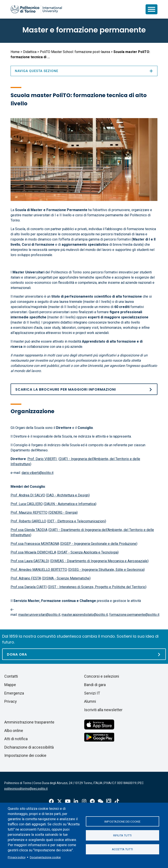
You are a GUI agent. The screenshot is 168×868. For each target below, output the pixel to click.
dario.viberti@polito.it (38, 473)
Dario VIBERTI (47, 459)
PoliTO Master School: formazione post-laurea (75, 52)
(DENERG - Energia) (63, 513)
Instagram (84, 801)
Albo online (14, 731)
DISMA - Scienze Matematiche (66, 578)
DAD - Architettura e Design (68, 495)
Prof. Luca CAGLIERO (27, 504)
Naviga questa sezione (84, 71)
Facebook (51, 801)
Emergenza (14, 693)
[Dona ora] (84, 654)
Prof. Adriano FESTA (26, 578)
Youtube (68, 801)
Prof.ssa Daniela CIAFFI (29, 587)
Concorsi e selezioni (102, 676)
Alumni (90, 701)
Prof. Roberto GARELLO (28, 521)
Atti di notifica (16, 739)
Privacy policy (17, 857)
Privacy (11, 701)
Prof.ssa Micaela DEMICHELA (33, 552)
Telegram (92, 801)
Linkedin (76, 801)
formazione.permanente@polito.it (134, 615)
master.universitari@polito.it (39, 615)
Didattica (30, 52)
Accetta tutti (122, 849)
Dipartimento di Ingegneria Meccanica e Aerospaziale (107, 561)
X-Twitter (60, 801)
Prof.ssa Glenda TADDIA (29, 530)
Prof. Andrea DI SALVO (28, 495)
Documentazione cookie (45, 857)
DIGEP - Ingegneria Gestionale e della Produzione (99, 544)
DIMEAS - (59, 561)
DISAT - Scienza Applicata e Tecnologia (88, 552)
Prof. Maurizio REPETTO (29, 513)
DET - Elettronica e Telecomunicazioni (77, 521)
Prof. (31, 459)
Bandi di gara (95, 685)
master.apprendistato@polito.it (85, 615)
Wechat (100, 801)
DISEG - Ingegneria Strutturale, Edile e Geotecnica (106, 570)
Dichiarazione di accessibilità (29, 747)
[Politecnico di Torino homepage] (36, 9)
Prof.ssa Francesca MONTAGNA (35, 544)
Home (15, 52)
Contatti (11, 676)
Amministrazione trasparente (29, 722)
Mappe (10, 685)
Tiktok (117, 801)
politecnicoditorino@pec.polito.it (26, 789)
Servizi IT (92, 693)
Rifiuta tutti (122, 835)
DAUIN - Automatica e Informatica (70, 504)
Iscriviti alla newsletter (103, 710)
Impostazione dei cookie (122, 821)
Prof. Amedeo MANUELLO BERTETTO (39, 570)
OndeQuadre (109, 801)
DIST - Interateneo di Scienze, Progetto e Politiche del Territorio (97, 587)
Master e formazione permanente (84, 30)
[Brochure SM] (84, 389)
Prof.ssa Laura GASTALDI (30, 561)
